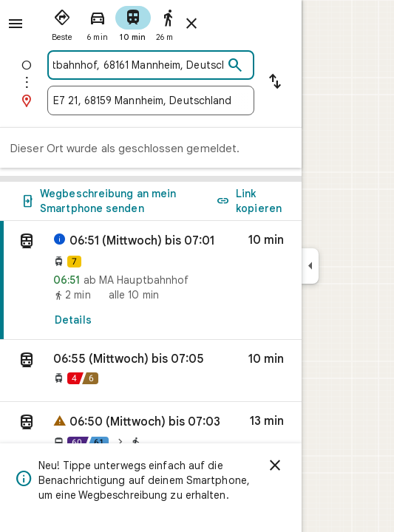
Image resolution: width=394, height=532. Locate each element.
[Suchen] (235, 66)
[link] (151, 280)
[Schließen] (275, 465)
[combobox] (138, 65)
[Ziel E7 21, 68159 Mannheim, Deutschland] (151, 100)
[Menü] (16, 24)
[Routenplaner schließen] (191, 24)
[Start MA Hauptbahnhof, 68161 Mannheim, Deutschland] (138, 65)
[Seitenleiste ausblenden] (310, 266)
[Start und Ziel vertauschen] (275, 83)
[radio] (62, 22)
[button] (151, 371)
